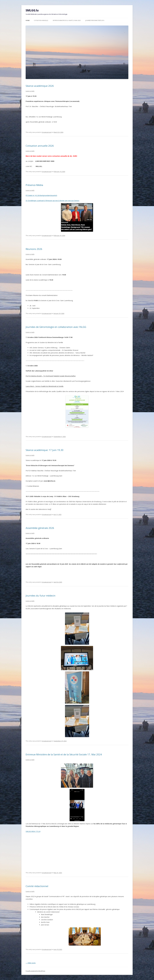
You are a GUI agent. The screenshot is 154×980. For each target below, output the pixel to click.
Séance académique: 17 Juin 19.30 (45, 450)
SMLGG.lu (32, 10)
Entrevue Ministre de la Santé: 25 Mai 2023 (67, 20)
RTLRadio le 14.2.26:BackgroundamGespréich (41, 195)
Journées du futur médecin (41, 596)
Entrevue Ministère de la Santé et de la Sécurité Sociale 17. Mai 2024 (64, 754)
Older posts (31, 963)
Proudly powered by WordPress (35, 971)
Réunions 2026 (34, 249)
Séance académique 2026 (40, 86)
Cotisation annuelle (41, 20)
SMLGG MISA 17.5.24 (33, 831)
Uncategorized (47, 132)
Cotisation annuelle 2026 (40, 146)
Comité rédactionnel (37, 886)
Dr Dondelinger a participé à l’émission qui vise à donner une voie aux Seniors (59, 216)
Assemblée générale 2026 (40, 528)
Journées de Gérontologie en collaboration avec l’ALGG (56, 327)
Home (28, 20)
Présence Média (34, 185)
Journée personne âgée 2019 (95, 20)
